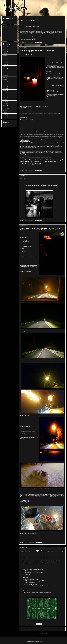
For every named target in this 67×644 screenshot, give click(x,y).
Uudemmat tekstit (24, 629)
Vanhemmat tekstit (61, 629)
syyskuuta (4, 49)
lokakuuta (4, 62)
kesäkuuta (4, 71)
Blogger (41, 641)
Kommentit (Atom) (43, 633)
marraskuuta (5, 60)
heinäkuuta (5, 69)
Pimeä (23, 179)
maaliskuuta (5, 53)
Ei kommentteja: (31, 42)
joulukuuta (5, 58)
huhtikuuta (5, 75)
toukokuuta (5, 73)
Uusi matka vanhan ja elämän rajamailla (40, 229)
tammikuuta (5, 56)
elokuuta (4, 67)
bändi (3, 125)
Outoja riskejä (27, 21)
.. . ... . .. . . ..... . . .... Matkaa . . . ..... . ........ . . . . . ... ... (42, 551)
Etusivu (42, 629)
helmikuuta (5, 47)
